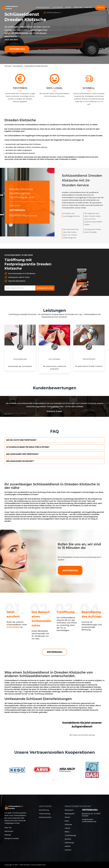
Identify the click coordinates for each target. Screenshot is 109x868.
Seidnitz (68, 846)
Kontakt (88, 7)
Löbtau (67, 828)
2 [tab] (56, 780)
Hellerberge (69, 843)
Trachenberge (70, 835)
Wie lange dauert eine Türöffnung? (22, 454)
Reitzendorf (69, 810)
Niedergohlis (70, 814)
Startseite (29, 7)
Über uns (78, 7)
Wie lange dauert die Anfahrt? (20, 461)
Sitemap (8, 835)
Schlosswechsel (20, 359)
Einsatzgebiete (43, 7)
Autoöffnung (54, 359)
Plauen (67, 817)
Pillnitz (67, 832)
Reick (67, 821)
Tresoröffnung (89, 359)
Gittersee (68, 825)
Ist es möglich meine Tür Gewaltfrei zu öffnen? (28, 447)
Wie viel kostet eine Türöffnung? (21, 440)
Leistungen (58, 7)
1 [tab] (53, 780)
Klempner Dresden (12, 838)
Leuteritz (68, 850)
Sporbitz (68, 839)
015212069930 (13, 627)
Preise (68, 7)
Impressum (9, 831)
